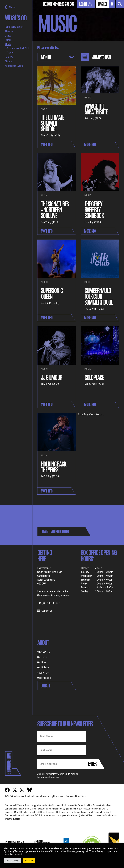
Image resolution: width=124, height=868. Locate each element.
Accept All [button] (29, 861)
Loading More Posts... (91, 414)
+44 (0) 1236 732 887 (48, 603)
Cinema (9, 62)
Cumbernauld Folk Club (18, 48)
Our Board (42, 662)
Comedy (9, 57)
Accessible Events (14, 66)
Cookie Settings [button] (13, 861)
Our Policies (43, 667)
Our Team (42, 657)
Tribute (10, 53)
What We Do (44, 652)
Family (8, 40)
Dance (8, 36)
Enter (92, 763)
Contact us (47, 611)
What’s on (16, 17)
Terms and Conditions (76, 796)
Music (8, 44)
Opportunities (44, 678)
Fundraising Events (14, 27)
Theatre (9, 31)
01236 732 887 (66, 4)
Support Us (43, 673)
